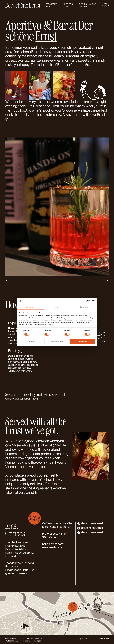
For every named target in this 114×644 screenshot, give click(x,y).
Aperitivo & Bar (68, 5)
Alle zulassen (83, 342)
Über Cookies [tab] (84, 307)
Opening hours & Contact (88, 5)
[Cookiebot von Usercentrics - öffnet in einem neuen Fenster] (87, 301)
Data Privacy (104, 639)
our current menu (29, 399)
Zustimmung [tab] (30, 307)
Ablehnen (31, 342)
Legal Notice (82, 639)
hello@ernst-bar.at (53, 544)
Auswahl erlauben (57, 342)
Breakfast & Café (51, 5)
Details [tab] (57, 307)
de (106, 5)
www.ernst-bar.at (52, 548)
